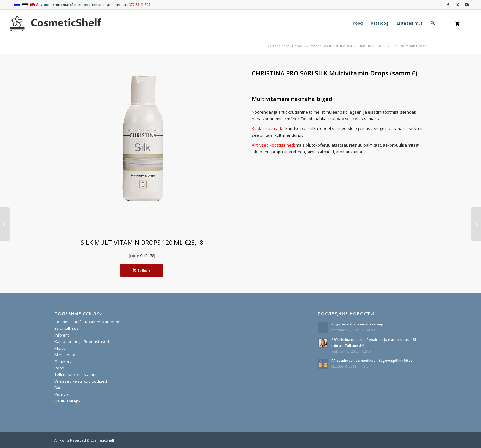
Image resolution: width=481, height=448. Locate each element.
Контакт (63, 394)
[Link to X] (457, 5)
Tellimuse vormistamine (77, 374)
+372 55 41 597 (138, 4)
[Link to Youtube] (467, 5)
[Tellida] (142, 270)
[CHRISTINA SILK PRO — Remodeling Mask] (476, 224)
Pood (59, 368)
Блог (59, 388)
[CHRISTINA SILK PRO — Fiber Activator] (5, 224)
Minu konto (65, 355)
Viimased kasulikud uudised (81, 381)
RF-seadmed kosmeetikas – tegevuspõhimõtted (372, 360)
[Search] (433, 23)
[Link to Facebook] (448, 5)
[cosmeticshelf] (55, 23)
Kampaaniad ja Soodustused (82, 341)
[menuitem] (358, 23)
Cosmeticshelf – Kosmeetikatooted (87, 322)
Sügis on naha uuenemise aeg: (358, 324)
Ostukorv (63, 361)
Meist (60, 348)
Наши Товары (68, 401)
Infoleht (62, 335)
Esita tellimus (67, 328)
